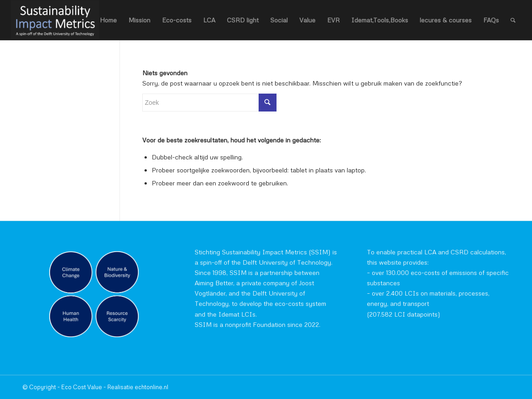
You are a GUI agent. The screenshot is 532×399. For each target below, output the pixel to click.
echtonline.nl (151, 387)
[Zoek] (513, 20)
